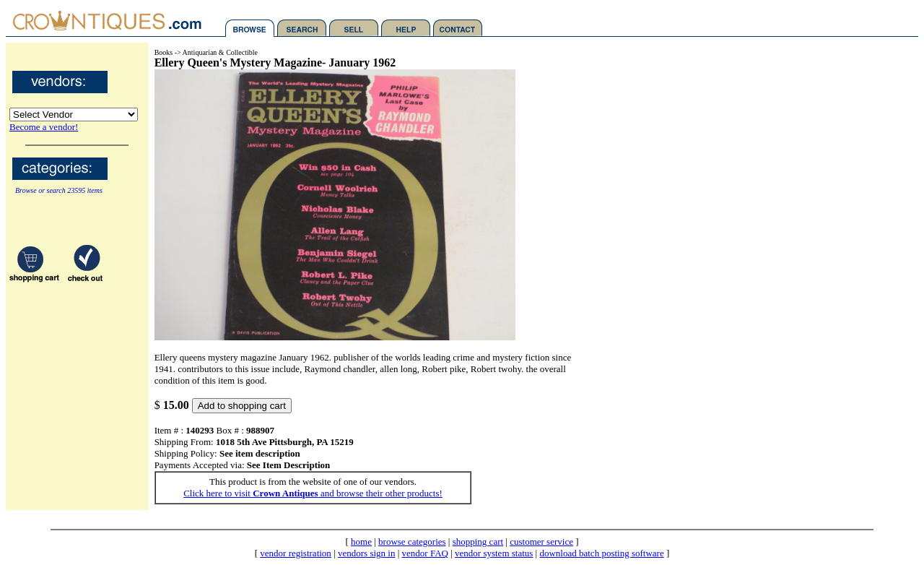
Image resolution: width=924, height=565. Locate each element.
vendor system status (494, 553)
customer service (541, 542)
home (361, 542)
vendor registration (296, 553)
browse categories (412, 542)
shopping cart (478, 542)
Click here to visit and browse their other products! (313, 493)
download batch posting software (601, 553)
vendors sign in (366, 553)
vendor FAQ (425, 553)
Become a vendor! (44, 127)
